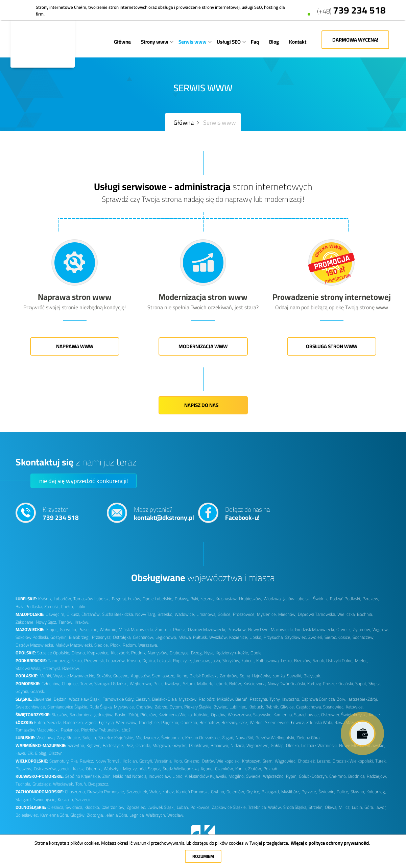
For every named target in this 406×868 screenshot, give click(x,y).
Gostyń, (146, 761)
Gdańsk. (38, 691)
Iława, (21, 753)
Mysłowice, (124, 707)
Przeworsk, (94, 661)
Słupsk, (375, 684)
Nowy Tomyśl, (108, 761)
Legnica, (137, 815)
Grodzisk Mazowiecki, (315, 630)
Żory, (341, 699)
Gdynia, (22, 691)
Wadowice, (185, 614)
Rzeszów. (71, 668)
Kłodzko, (92, 807)
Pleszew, (24, 769)
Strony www (155, 42)
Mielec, (362, 661)
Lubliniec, (238, 707)
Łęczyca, (107, 722)
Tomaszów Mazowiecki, (38, 730)
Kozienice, (239, 637)
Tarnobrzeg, (59, 661)
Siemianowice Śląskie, (68, 707)
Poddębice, (149, 722)
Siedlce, (102, 645)
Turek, (381, 761)
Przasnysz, (102, 637)
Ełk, (31, 753)
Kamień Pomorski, (193, 792)
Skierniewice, (277, 722)
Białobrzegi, (80, 637)
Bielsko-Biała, (165, 699)
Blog (274, 42)
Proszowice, (244, 614)
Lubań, (183, 807)
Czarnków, (224, 769)
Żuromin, (163, 630)
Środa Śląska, (295, 807)
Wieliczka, (347, 614)
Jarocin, (65, 769)
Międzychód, (135, 769)
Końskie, (202, 715)
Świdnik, (321, 599)
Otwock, (344, 630)
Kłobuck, (256, 707)
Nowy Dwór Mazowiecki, (271, 630)
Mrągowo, (162, 745)
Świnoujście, (45, 800)
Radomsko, (74, 722)
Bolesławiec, (27, 815)
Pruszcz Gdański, (338, 684)
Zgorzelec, (136, 807)
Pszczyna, (259, 699)
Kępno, (207, 769)
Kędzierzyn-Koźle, (232, 653)
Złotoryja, (95, 815)
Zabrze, (162, 707)
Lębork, (221, 684)
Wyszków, (219, 637)
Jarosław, (202, 661)
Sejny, (245, 676)
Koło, (178, 761)
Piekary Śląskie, (198, 707)
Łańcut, (248, 661)
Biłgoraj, (119, 599)
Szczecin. (84, 800)
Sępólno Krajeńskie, (83, 776)
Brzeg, (197, 653)
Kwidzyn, (173, 684)
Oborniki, (94, 769)
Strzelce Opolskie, (54, 653)
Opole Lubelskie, (158, 599)
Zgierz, (91, 722)
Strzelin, (316, 807)
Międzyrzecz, (148, 738)
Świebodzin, (173, 738)
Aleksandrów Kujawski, (206, 776)
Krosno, (134, 661)
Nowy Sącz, (46, 622)
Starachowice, (307, 715)
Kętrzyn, (94, 745)
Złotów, (255, 769)
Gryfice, (253, 792)
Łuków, (135, 599)
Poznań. (271, 769)
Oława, (331, 807)
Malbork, (205, 684)
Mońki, (46, 676)
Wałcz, (155, 792)
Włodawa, (273, 599)
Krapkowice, (98, 653)
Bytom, (176, 707)
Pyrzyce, (309, 792)
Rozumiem (203, 856)
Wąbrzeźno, (274, 776)
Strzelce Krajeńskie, (116, 738)
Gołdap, (278, 745)
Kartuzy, (314, 684)
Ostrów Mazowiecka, (35, 645)
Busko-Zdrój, (127, 715)
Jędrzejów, (104, 715)
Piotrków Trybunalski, (101, 730)
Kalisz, (79, 769)
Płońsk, (180, 630)
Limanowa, (206, 614)
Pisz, (130, 745)
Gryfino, (218, 792)
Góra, (369, 807)
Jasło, (216, 661)
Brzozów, (303, 661)
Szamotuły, (59, 761)
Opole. (256, 653)
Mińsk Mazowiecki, (136, 630)
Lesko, (287, 661)
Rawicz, (87, 761)
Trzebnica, (257, 807)
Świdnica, (74, 807)
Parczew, (371, 599)
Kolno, (183, 676)
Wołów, (275, 807)
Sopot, (361, 684)
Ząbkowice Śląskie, (229, 807)
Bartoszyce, (113, 745)
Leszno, (324, 761)
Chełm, (68, 607)
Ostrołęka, (122, 637)
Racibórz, (207, 699)
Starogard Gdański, (111, 684)
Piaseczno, (88, 630)
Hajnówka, (261, 676)
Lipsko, (256, 637)
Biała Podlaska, (29, 607)
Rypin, (292, 776)
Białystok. (312, 676)
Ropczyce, (183, 661)
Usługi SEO (229, 42)
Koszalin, (66, 800)
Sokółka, (104, 676)
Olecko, (293, 745)
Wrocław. (176, 815)
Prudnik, (139, 653)
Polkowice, (200, 807)
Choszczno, (75, 792)
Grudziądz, (42, 784)
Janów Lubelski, (297, 599)
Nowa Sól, (245, 738)
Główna (122, 42)
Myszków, (188, 699)
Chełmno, (338, 776)
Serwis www (193, 42)
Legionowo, (166, 637)
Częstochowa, (309, 707)
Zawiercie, (43, 699)
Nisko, (77, 661)
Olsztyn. (56, 753)
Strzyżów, (231, 661)
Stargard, (24, 800)
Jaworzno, (291, 699)
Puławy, (182, 599)
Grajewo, (121, 676)
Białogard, (271, 792)
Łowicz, (298, 722)
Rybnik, (272, 707)
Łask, (244, 722)
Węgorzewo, (258, 745)
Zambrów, (229, 676)
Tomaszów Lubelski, (92, 599)
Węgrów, (381, 630)
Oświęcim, (55, 614)
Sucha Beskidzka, (118, 614)
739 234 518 (351, 7)
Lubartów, (63, 599)
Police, (343, 792)
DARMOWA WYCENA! (355, 40)
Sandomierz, (81, 715)
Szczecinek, (137, 792)
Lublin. (81, 607)
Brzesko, (165, 614)
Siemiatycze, (164, 676)
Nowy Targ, (146, 614)
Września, (163, 761)
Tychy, (275, 699)
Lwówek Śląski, (161, 807)
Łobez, (169, 792)
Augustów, (141, 676)
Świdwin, (327, 792)
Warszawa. (148, 645)
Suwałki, (295, 676)
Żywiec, (221, 707)
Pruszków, (237, 630)
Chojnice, (70, 684)
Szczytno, (76, 745)
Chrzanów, (91, 614)
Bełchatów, (210, 722)
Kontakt (298, 42)
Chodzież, (307, 761)
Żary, (61, 738)
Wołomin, (109, 630)
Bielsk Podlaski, (204, 676)
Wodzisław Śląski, (85, 699)
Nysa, (209, 653)
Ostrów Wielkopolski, (221, 761)
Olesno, (79, 653)
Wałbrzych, (156, 815)
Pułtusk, (200, 637)
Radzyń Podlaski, (345, 599)
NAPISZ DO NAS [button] (203, 405)
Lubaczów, (116, 661)
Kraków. (82, 622)
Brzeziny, (230, 722)
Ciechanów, (144, 637)
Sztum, (189, 684)
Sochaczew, (364, 637)
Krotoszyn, (252, 761)
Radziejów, (377, 776)
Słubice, (74, 738)
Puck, (159, 684)
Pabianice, (70, 730)
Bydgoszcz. (99, 784)
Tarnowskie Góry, (118, 699)
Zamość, (52, 607)
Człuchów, (51, 684)
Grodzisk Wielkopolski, (353, 761)
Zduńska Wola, (320, 722)
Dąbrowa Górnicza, (319, 699)
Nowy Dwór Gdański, (287, 684)
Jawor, (381, 807)
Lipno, (178, 776)
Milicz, (345, 807)
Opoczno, (189, 722)
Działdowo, (199, 745)
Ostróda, (143, 745)
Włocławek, (64, 784)
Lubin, (357, 807)
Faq (255, 42)
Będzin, (61, 699)
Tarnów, (66, 622)
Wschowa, (46, 738)
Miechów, (287, 614)
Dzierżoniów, (113, 807)
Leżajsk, (164, 661)
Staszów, (60, 715)
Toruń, (81, 784)
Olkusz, (73, 614)
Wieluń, (257, 722)
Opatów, (219, 715)
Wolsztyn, (113, 769)
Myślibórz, (291, 792)
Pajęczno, (170, 722)
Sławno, (358, 792)
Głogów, (78, 815)
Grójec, (52, 630)
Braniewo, (220, 745)
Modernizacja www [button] (203, 346)
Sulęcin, (90, 738)
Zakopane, (25, 622)
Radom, (130, 645)
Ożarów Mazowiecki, (207, 630)
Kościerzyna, (255, 684)
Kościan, (130, 761)
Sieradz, (55, 722)
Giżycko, (180, 745)
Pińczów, (149, 715)
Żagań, (228, 738)
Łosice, (345, 637)
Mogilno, (237, 776)
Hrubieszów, (251, 599)
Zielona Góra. (308, 738)
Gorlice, (225, 614)
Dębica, (149, 661)
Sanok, (319, 661)
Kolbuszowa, (268, 661)
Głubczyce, (180, 653)
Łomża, (279, 676)
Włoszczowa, (240, 715)
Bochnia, (365, 614)
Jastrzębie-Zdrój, (363, 699)
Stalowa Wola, (28, 668)
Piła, (75, 761)
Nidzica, (238, 745)
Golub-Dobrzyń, (313, 776)
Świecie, (254, 776)
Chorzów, (145, 707)
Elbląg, (41, 753)
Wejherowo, (141, 684)
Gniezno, (192, 761)
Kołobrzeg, (376, 792)
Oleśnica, (56, 807)
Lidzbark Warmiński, (319, 745)
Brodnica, (357, 776)
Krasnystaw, (227, 599)
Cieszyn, (143, 699)
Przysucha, (274, 637)
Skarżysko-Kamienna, (273, 715)
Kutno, (40, 722)
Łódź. (126, 730)
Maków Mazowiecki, (74, 645)
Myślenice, (267, 614)
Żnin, (107, 776)
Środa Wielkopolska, (181, 769)
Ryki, (195, 599)
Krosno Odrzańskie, (203, 738)
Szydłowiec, (296, 637)
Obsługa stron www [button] (332, 346)
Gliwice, (288, 707)
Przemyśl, (52, 668)
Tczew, (87, 684)
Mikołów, (225, 699)
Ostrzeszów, (45, 769)
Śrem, (268, 761)
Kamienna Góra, (55, 815)
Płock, (116, 645)
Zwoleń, (316, 637)
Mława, (185, 637)
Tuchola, (23, 784)
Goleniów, (236, 792)
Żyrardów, (362, 630)
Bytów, (236, 684)
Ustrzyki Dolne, (340, 661)
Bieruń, (242, 699)
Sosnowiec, (334, 707)
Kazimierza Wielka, (176, 715)
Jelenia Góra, (117, 815)
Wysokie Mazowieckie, (74, 676)
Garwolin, (68, 630)
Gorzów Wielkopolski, (275, 738)
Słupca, (155, 769)
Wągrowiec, (286, 761)
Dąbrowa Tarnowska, (317, 614)
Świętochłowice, (31, 707)
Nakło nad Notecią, (130, 776)
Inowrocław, (160, 776)
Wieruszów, (127, 722)
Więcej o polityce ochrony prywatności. (330, 843)
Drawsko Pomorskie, (106, 792)
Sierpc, (331, 637)
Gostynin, (59, 637)
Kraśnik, (45, 599)
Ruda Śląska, (101, 707)
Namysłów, (158, 653)
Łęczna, (207, 599)
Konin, (241, 769)
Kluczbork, (120, 653)
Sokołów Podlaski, (32, 637)
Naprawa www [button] (75, 346)
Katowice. (355, 707)
